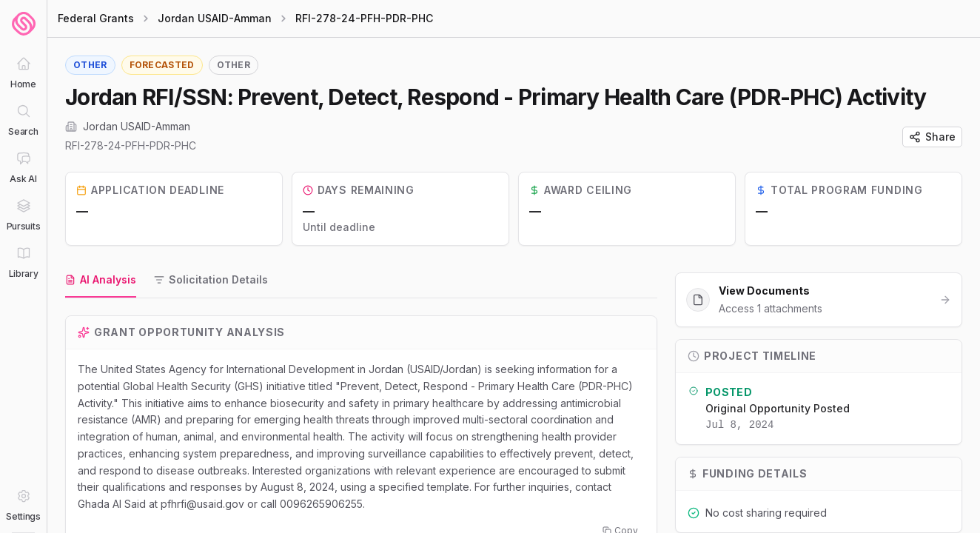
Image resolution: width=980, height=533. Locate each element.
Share (932, 137)
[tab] (101, 281)
